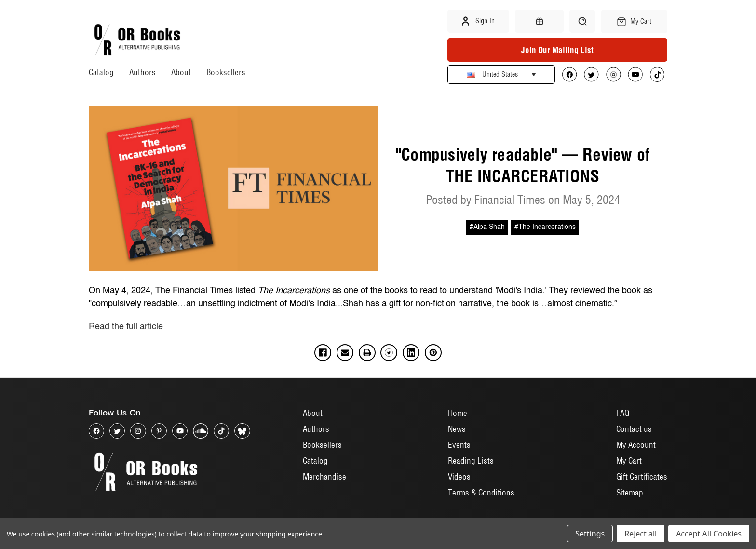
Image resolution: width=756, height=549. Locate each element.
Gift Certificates (642, 476)
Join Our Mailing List (557, 50)
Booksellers (226, 72)
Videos (459, 476)
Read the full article (126, 327)
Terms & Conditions (481, 492)
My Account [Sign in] (636, 445)
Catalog (101, 72)
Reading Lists (471, 461)
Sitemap (630, 492)
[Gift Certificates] (539, 21)
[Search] (582, 21)
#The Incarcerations (545, 227)
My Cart (629, 461)
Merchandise (324, 476)
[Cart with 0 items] (634, 21)
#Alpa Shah (487, 227)
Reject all (641, 534)
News (457, 429)
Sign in (478, 21)
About (181, 72)
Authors (142, 72)
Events (459, 445)
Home (458, 413)
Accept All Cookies (709, 534)
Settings (590, 534)
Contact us (634, 429)
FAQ (623, 413)
